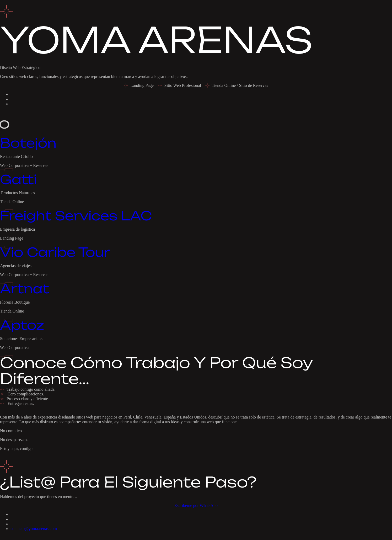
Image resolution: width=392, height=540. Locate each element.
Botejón (28, 143)
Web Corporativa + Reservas (24, 165)
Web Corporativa (14, 348)
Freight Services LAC (76, 216)
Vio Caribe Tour (55, 252)
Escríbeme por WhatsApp (196, 505)
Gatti (18, 179)
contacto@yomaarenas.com (34, 529)
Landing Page (12, 238)
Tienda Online (12, 202)
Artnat (25, 289)
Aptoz (22, 325)
